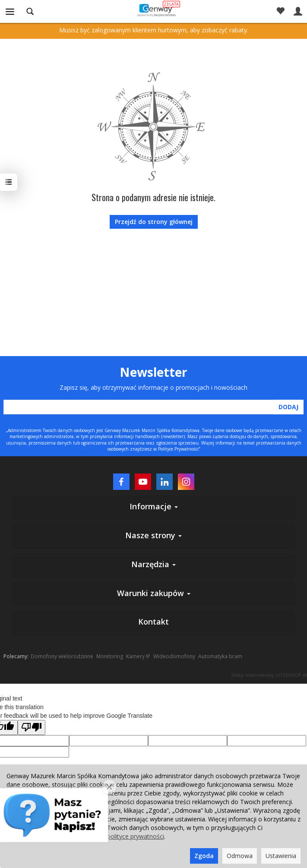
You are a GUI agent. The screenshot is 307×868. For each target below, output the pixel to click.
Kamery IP (138, 656)
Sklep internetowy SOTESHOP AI (269, 675)
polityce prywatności (136, 836)
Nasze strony (153, 535)
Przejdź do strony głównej (154, 222)
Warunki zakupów (154, 593)
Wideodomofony (174, 656)
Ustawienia (281, 856)
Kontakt (153, 622)
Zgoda (204, 856)
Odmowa (240, 856)
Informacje (154, 506)
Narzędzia (153, 564)
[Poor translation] (32, 728)
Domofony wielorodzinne (62, 656)
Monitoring (110, 656)
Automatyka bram (220, 656)
